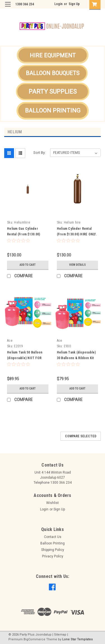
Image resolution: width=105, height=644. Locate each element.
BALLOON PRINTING (53, 111)
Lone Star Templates (77, 639)
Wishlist (53, 503)
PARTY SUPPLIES (53, 92)
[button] (53, 55)
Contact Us (53, 537)
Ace (10, 341)
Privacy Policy (53, 556)
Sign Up (74, 4)
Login (58, 4)
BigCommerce (34, 639)
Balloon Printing (53, 543)
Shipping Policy (53, 550)
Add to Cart (28, 265)
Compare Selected (81, 436)
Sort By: (39, 153)
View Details (77, 265)
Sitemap (60, 635)
